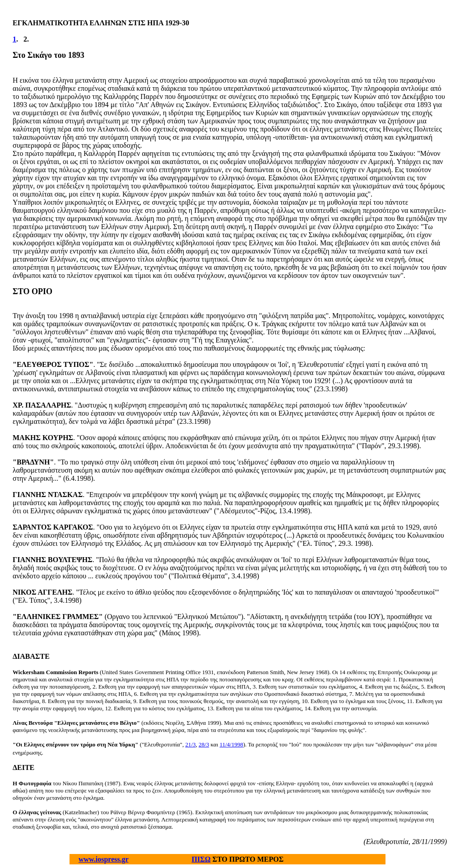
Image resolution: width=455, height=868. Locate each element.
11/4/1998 (231, 744)
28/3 (204, 744)
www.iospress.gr (104, 859)
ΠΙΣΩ (201, 859)
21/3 (190, 744)
